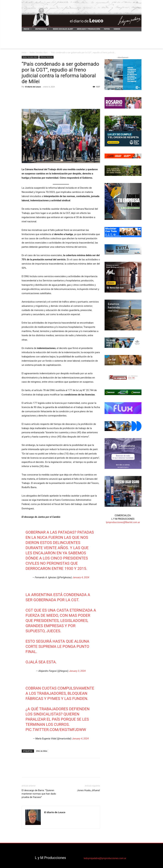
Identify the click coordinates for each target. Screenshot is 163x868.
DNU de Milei (42, 751)
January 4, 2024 (81, 577)
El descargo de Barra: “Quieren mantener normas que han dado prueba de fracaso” (39, 794)
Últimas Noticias (46, 57)
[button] (138, 45)
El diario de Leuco (33, 87)
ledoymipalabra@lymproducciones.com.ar (105, 858)
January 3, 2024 (77, 671)
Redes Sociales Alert (39, 53)
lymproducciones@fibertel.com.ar (123, 522)
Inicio (24, 53)
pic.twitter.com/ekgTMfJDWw (56, 730)
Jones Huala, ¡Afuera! (89, 790)
